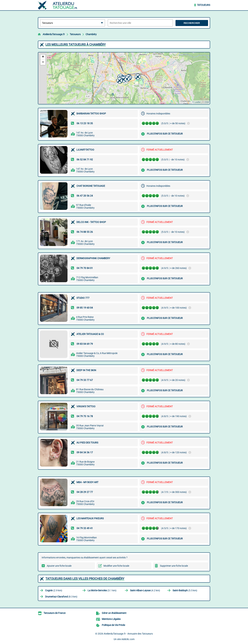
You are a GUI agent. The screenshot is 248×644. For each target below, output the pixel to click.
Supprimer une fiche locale (174, 566)
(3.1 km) (102, 590)
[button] (119, 80)
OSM (207, 102)
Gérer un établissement (114, 613)
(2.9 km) (54, 590)
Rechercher (192, 23)
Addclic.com (128, 639)
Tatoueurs (204, 5)
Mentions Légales (111, 619)
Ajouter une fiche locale (59, 566)
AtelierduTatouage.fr (54, 34)
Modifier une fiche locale (116, 566)
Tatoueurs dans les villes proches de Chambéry (85, 579)
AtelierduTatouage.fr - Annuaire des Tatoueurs (128, 634)
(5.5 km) (185, 590)
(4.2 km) (145, 590)
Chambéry (91, 34)
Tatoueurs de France (55, 613)
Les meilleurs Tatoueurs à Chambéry (76, 45)
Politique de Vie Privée (113, 625)
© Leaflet (196, 102)
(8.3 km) (61, 597)
